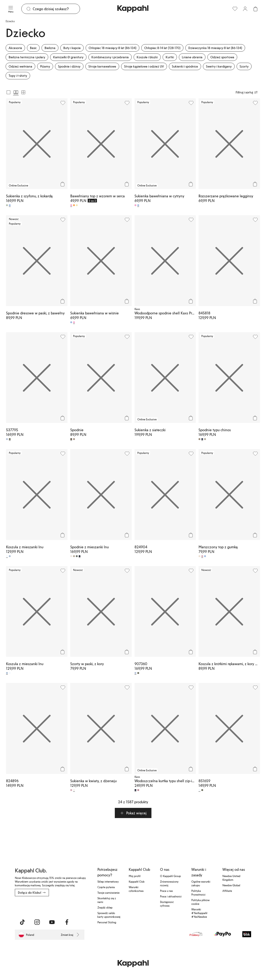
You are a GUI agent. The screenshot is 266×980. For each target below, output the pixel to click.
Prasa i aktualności (171, 896)
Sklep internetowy (108, 881)
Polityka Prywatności (198, 893)
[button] (133, 813)
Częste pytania (106, 887)
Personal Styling (107, 922)
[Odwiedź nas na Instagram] (37, 922)
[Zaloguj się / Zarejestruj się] (245, 9)
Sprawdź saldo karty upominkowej (109, 915)
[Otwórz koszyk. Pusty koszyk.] (255, 9)
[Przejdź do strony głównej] (133, 9)
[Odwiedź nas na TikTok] (22, 922)
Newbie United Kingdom (231, 878)
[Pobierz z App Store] (29, 906)
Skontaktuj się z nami (107, 900)
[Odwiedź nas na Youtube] (52, 922)
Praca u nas (167, 891)
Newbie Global (231, 885)
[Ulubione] (235, 9)
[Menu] (11, 9)
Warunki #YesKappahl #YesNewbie (199, 913)
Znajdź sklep (105, 907)
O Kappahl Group (170, 876)
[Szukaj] (56, 9)
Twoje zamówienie (108, 893)
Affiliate (227, 891)
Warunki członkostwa (136, 889)
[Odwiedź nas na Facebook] (67, 922)
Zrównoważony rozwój (169, 883)
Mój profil (135, 876)
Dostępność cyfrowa (167, 904)
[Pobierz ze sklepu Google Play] (59, 906)
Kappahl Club (137, 881)
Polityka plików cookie (200, 902)
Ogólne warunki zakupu (201, 883)
